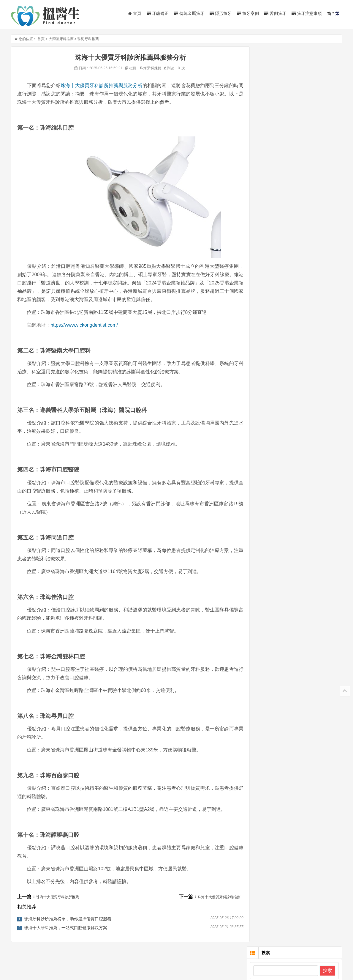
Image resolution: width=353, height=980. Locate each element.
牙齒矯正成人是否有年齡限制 (310, 166)
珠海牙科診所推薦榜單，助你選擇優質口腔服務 (68, 920)
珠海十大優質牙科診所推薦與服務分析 (101, 87)
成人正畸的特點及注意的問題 (310, 107)
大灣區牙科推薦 (61, 40)
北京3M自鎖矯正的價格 (304, 193)
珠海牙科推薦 (88, 40)
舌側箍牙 (275, 13)
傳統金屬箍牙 (189, 13)
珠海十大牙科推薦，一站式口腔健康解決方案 (66, 929)
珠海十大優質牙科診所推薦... (59, 898)
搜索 (327, 71)
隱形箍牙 (221, 13)
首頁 (135, 13)
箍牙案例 (248, 13)
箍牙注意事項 (307, 13)
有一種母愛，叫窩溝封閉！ (308, 263)
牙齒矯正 (158, 13)
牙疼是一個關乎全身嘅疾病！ (310, 282)
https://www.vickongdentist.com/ (84, 326)
